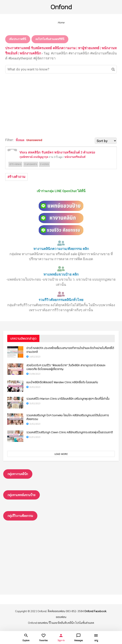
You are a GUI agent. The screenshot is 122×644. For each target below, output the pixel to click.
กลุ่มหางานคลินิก (18, 474)
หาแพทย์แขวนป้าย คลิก (61, 274)
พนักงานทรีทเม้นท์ (75, 157)
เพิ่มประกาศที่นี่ (18, 39)
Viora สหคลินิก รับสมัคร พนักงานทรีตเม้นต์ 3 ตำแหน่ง (57, 152)
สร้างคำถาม (16, 177)
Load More (61, 454)
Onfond (61, 7)
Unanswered (34, 140)
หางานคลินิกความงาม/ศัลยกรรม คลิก (61, 249)
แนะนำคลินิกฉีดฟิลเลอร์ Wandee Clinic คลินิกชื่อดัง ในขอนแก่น (62, 382)
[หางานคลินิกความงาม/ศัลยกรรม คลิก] (61, 243)
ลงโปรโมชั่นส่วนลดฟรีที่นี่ (50, 39)
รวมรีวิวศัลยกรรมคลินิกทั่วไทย (61, 300)
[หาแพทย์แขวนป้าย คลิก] (61, 269)
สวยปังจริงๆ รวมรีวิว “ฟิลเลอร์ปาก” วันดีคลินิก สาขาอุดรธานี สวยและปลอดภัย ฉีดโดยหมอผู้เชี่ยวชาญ (66, 367)
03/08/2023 (33, 374)
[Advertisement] (61, 105)
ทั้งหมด (20, 140)
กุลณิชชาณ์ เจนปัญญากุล (34, 157)
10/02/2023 (33, 387)
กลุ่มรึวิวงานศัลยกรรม (20, 516)
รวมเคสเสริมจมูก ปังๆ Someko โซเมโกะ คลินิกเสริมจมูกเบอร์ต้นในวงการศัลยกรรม (68, 417)
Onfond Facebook (95, 611)
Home (61, 22)
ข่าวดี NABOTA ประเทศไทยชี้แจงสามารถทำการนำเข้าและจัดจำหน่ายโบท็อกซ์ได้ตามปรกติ (70, 350)
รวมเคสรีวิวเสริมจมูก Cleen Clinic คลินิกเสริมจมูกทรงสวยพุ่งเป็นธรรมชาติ (70, 432)
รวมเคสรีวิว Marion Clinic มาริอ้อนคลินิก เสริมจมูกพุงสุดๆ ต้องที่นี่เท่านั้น (68, 399)
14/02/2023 (33, 357)
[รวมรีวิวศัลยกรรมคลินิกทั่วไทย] (61, 294)
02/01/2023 (33, 437)
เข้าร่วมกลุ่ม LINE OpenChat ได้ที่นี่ (61, 191)
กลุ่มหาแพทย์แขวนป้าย (22, 495)
